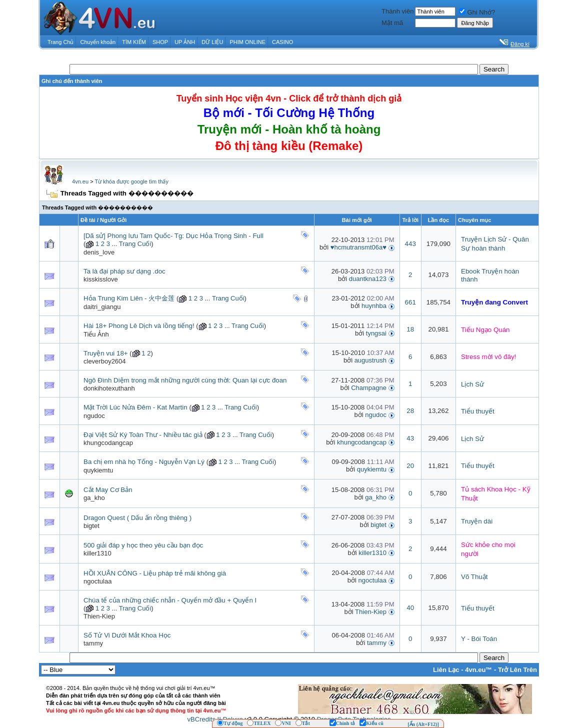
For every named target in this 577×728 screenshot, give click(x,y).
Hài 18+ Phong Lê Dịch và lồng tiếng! (139, 326)
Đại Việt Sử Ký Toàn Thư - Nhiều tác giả (143, 435)
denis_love (99, 252)
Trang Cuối (135, 244)
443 (410, 244)
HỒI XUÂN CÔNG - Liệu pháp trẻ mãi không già (155, 573)
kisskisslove (101, 279)
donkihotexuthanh (109, 388)
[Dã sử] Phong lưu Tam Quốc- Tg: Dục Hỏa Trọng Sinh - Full (173, 236)
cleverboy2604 (105, 361)
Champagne (369, 388)
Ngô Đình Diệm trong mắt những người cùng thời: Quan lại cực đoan (185, 380)
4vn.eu (80, 181)
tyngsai (376, 333)
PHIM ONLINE (247, 42)
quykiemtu (98, 470)
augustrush (370, 360)
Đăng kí (520, 44)
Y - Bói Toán (479, 639)
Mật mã (392, 23)
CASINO (282, 42)
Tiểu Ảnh (96, 334)
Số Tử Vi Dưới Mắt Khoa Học (127, 635)
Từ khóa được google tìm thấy (131, 181)
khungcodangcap (108, 443)
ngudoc (94, 416)
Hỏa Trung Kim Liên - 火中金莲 (129, 298)
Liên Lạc (446, 670)
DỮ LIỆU (212, 42)
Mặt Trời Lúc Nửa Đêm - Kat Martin (135, 407)
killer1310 (97, 553)
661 (410, 302)
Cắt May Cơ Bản (108, 490)
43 (410, 438)
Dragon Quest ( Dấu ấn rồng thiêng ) (137, 518)
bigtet (91, 526)
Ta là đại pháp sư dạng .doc (124, 271)
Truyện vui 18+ (106, 353)
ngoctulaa (97, 581)
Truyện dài (477, 521)
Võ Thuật (474, 577)
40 (410, 608)
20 (410, 466)
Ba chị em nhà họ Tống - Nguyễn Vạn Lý (144, 462)
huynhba (374, 306)
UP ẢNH (185, 42)
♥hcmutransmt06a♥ (358, 247)
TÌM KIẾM (134, 42)
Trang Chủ (60, 42)
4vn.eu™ (478, 670)
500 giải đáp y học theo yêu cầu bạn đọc (143, 545)
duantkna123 (368, 279)
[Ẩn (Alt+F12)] (423, 724)
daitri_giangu (102, 307)
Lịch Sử (472, 384)
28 (410, 411)
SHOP (160, 42)
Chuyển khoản (98, 42)
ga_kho (94, 498)
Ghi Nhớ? (477, 12)
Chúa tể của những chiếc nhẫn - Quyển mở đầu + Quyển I (170, 600)
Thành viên (397, 11)
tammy (93, 643)
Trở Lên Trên (517, 670)
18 (410, 329)
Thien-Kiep (99, 616)
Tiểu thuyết (478, 411)
